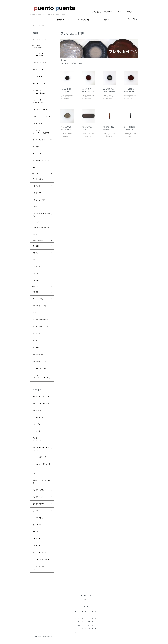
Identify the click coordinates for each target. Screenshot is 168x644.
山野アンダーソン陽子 (38, 54)
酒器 (33, 325)
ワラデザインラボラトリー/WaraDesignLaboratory (39, 259)
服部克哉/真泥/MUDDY (38, 222)
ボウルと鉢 (35, 298)
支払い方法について (88, 604)
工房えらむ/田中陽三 (37, 143)
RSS (111, 593)
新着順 (81, 63)
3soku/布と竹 (35, 156)
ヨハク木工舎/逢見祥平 (38, 253)
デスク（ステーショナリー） (40, 382)
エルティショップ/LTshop (39, 87)
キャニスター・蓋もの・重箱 (40, 320)
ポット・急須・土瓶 (37, 316)
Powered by (84, 639)
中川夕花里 (35, 191)
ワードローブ (35, 365)
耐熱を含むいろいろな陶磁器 (40, 329)
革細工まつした (36, 129)
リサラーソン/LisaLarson (39, 83)
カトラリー (35, 347)
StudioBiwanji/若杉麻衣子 (39, 160)
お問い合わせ (97, 12)
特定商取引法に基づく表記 (90, 608)
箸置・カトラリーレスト (39, 276)
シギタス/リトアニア (37, 92)
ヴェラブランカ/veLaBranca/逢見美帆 (41, 97)
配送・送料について (88, 597)
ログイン (121, 12)
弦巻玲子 (34, 178)
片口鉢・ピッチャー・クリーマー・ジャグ (40, 304)
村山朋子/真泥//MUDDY (38, 227)
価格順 (73, 63)
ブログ (130, 12)
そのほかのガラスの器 (38, 334)
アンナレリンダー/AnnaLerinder (41, 49)
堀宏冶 (33, 218)
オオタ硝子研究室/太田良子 (39, 103)
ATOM (115, 593)
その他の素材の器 (37, 343)
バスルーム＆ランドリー (39, 378)
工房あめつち (35, 138)
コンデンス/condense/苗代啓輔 (40, 151)
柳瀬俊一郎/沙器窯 (37, 244)
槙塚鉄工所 (35, 231)
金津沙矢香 (35, 125)
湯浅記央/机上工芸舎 (37, 249)
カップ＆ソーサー (37, 289)
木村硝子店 (35, 134)
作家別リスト (61, 20)
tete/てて (34, 182)
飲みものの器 (35, 285)
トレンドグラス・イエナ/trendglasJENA (38, 77)
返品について (86, 600)
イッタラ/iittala (36, 63)
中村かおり (35, 196)
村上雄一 (34, 240)
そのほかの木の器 (37, 338)
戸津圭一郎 (35, 187)
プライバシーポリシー (89, 611)
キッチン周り (35, 356)
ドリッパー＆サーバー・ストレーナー (41, 310)
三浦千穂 (34, 236)
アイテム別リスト (83, 20)
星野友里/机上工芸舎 (37, 213)
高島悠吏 (34, 165)
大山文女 (34, 107)
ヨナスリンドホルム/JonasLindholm (37, 44)
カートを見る (132, 600)
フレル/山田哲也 (42, 25)
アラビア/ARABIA (37, 58)
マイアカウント (110, 12)
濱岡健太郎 (35, 200)
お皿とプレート (36, 294)
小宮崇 (33, 147)
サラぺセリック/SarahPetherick (41, 72)
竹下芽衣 (34, 174)
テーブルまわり (36, 351)
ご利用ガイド (106, 20)
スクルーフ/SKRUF (37, 67)
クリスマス (35, 369)
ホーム (32, 25)
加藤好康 (34, 120)
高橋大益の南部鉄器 (37, 169)
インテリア (35, 360)
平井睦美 (34, 205)
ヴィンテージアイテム (38, 38)
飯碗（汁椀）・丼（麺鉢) (39, 281)
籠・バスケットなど (37, 374)
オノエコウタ (35, 112)
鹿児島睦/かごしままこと (39, 116)
